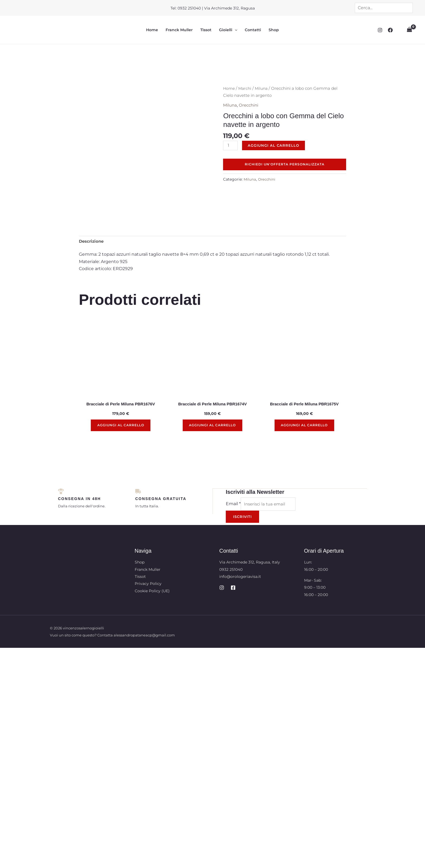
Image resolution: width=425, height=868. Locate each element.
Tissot (206, 30)
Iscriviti (242, 489)
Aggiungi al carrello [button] (121, 396)
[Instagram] (379, 30)
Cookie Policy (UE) (152, 563)
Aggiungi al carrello (275, 146)
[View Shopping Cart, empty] (409, 30)
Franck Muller (179, 30)
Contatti (253, 30)
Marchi (246, 89)
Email (233, 476)
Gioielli (228, 30)
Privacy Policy (148, 556)
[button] (235, 30)
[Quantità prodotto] (231, 146)
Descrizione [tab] (92, 211)
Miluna (263, 89)
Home (152, 30)
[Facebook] (389, 30)
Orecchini (250, 105)
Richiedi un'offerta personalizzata (285, 166)
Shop (274, 30)
